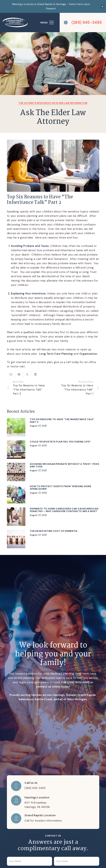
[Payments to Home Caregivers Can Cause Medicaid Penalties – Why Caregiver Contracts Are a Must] (53, 517)
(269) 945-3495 (78, 682)
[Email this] (11, 374)
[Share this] (19, 374)
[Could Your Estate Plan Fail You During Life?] (53, 450)
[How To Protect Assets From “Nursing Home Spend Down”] (53, 494)
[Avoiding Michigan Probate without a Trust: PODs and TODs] (53, 472)
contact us (44, 687)
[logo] (15, 22)
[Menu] (47, 22)
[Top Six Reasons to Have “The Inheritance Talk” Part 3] (53, 427)
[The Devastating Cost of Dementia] (53, 539)
